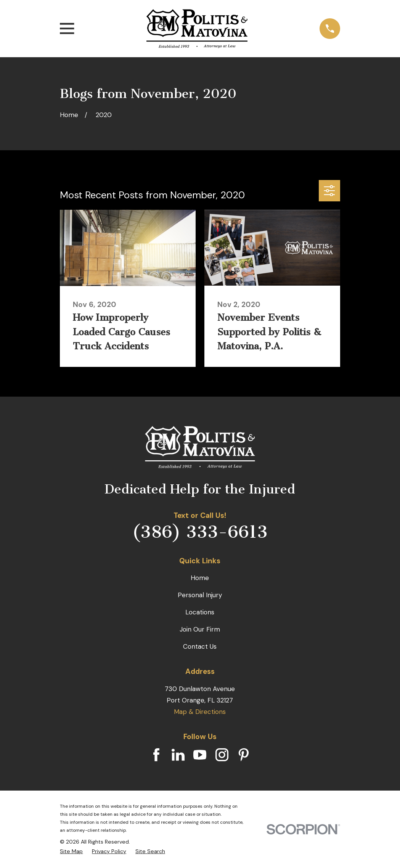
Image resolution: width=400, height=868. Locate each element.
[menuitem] (71, 851)
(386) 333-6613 (200, 532)
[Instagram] (222, 755)
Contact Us (200, 646)
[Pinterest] (244, 755)
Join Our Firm (200, 629)
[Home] (197, 29)
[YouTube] (200, 755)
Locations (200, 612)
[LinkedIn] (178, 755)
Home (200, 578)
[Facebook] (156, 755)
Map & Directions (200, 712)
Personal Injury (200, 595)
